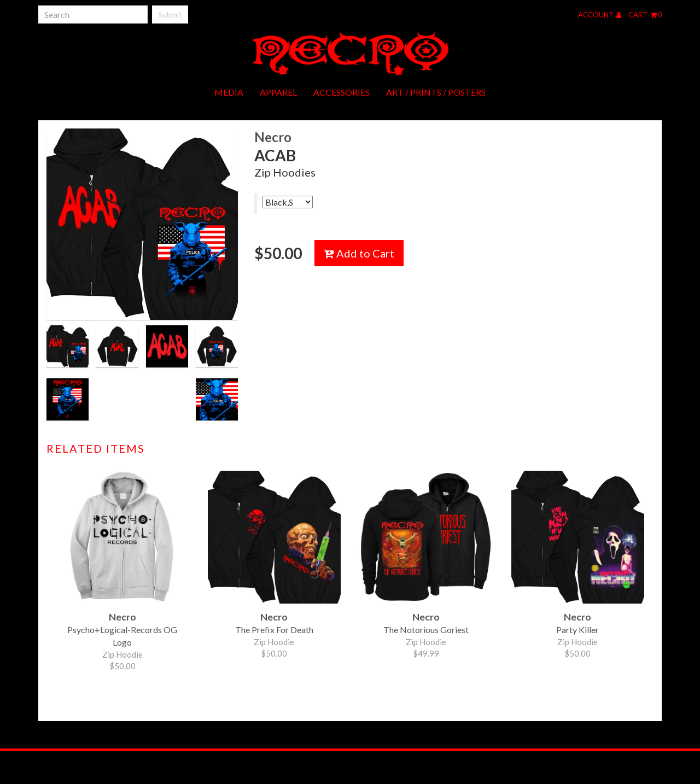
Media (229, 92)
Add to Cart (359, 253)
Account (600, 15)
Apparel (278, 92)
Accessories (342, 92)
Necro (273, 137)
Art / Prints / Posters (436, 92)
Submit (170, 14)
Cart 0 (645, 15)
